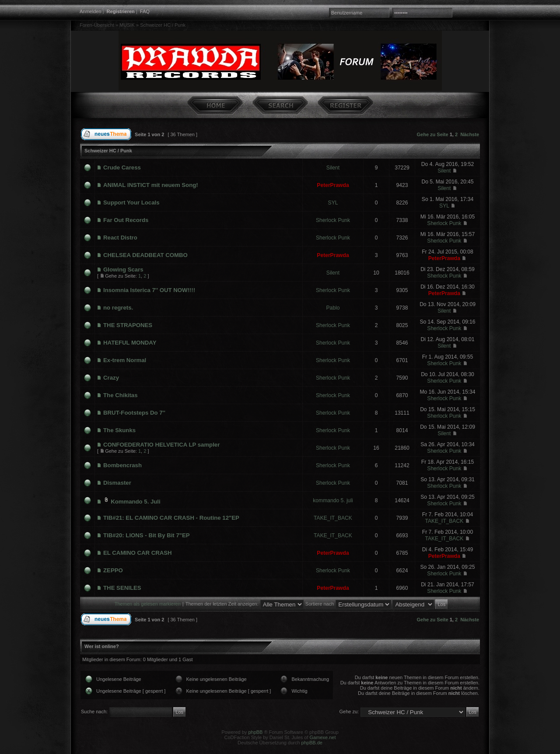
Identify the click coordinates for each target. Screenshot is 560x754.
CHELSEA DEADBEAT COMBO (145, 255)
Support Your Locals (131, 203)
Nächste (470, 134)
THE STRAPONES (128, 325)
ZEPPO (113, 570)
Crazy (111, 378)
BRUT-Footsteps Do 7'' (134, 413)
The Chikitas (120, 395)
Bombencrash (122, 465)
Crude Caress (122, 167)
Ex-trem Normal (125, 360)
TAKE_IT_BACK (333, 518)
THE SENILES (122, 588)
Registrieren (121, 11)
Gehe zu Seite (433, 134)
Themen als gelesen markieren (148, 604)
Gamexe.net (323, 737)
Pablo (333, 308)
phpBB (255, 732)
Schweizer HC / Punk (163, 25)
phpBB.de (312, 743)
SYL (333, 203)
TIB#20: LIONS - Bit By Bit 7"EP (147, 535)
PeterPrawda (333, 185)
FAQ (145, 11)
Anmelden (91, 11)
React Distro (120, 238)
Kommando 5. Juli (136, 502)
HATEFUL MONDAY (130, 343)
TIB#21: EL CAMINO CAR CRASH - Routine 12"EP (171, 518)
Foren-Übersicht (97, 25)
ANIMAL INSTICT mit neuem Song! (151, 185)
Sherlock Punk (333, 220)
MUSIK (127, 25)
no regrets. (118, 308)
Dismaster (117, 483)
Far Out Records (126, 220)
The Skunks (119, 430)
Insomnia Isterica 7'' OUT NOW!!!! (149, 290)
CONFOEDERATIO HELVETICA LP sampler (161, 445)
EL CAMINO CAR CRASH (138, 553)
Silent (333, 168)
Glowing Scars (123, 270)
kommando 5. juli (333, 500)
